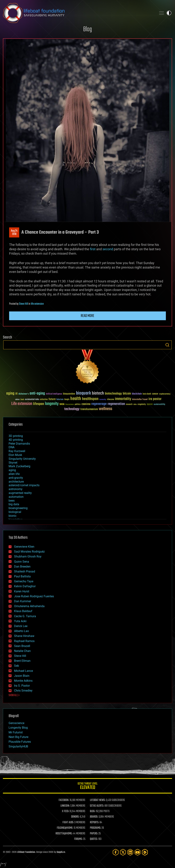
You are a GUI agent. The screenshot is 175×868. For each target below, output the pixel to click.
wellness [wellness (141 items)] (105, 409)
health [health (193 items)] (76, 399)
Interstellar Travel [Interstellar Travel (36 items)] (140, 400)
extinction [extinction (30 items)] (44, 400)
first (93, 249)
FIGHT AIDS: (68, 823)
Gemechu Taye (24, 581)
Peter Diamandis (19, 444)
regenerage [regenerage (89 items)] (99, 404)
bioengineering (18, 508)
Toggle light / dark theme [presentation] (169, 13)
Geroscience (16, 723)
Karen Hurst (22, 591)
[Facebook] (116, 852)
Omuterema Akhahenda (29, 606)
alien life (14, 474)
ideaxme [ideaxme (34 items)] (111, 400)
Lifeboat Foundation (26, 852)
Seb (17, 666)
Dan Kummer (23, 601)
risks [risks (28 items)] (135, 404)
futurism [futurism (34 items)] (60, 400)
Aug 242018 (14, 233)
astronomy (16, 489)
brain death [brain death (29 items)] (147, 394)
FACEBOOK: (64, 800)
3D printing (16, 436)
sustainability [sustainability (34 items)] (159, 405)
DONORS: (75, 817)
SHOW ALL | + (14, 695)
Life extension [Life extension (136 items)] (22, 404)
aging (12, 470)
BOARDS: (94, 817)
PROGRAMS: (95, 828)
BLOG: (93, 811)
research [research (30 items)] (129, 405)
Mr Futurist (16, 732)
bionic (13, 516)
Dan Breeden (22, 567)
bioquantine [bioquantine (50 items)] (69, 394)
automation (16, 497)
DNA (12, 447)
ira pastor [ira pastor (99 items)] (155, 399)
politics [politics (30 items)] (78, 405)
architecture (16, 482)
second (108, 249)
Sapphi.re (61, 852)
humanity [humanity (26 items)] (103, 400)
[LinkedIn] (130, 852)
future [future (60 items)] (52, 399)
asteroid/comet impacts (24, 485)
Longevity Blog (18, 728)
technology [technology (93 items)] (72, 409)
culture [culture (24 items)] (17, 400)
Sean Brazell (22, 646)
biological (15, 512)
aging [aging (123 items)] (10, 394)
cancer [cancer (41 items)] (155, 394)
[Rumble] (145, 852)
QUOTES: (94, 839)
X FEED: (65, 811)
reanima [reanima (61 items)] (86, 404)
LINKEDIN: (65, 806)
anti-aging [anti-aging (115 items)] (37, 394)
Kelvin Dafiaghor (25, 586)
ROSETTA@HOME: (64, 834)
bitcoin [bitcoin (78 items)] (127, 394)
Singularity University (22, 459)
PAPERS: (94, 834)
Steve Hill (23, 304)
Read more (87, 316)
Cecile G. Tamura (25, 616)
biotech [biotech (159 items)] (98, 393)
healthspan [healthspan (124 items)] (90, 399)
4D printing (16, 440)
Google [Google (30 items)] (67, 400)
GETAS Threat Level (87, 786)
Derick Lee (21, 626)
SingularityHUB (18, 746)
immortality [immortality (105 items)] (123, 399)
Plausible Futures (20, 742)
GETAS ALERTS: (97, 806)
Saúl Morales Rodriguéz (29, 552)
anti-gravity (16, 478)
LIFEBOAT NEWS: (98, 800)
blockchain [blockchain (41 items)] (137, 394)
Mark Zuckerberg (19, 466)
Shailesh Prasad (25, 571)
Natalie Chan (22, 651)
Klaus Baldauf (23, 611)
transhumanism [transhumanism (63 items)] (89, 409)
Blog (87, 29)
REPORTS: (94, 823)
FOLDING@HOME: (65, 828)
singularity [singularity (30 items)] (142, 405)
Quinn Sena (22, 562)
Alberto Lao (21, 631)
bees (12, 501)
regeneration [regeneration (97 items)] (116, 404)
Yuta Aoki (20, 621)
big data (14, 504)
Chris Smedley (23, 691)
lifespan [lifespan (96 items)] (39, 404)
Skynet (13, 463)
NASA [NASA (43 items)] (62, 404)
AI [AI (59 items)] (16, 394)
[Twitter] (123, 852)
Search (167, 345)
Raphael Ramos (24, 641)
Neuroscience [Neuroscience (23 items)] (70, 405)
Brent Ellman (22, 661)
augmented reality (20, 493)
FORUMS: (78, 839)
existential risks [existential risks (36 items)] (32, 400)
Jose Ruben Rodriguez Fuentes (34, 596)
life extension (37, 304)
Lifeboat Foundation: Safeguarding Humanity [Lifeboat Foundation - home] (78, 13)
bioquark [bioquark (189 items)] (83, 393)
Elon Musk (15, 455)
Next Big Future (18, 737)
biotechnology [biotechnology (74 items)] (113, 394)
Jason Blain (22, 676)
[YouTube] (138, 852)
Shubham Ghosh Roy (28, 556)
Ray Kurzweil (17, 451)
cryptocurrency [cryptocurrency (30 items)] (165, 394)
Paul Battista (22, 576)
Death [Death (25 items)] (22, 400)
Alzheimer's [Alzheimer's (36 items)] (24, 394)
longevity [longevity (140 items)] (52, 404)
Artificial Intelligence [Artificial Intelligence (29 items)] (54, 394)
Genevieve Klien (24, 547)
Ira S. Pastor (22, 686)
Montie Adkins (23, 681)
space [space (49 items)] (150, 404)
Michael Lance (23, 671)
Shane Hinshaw (24, 636)
